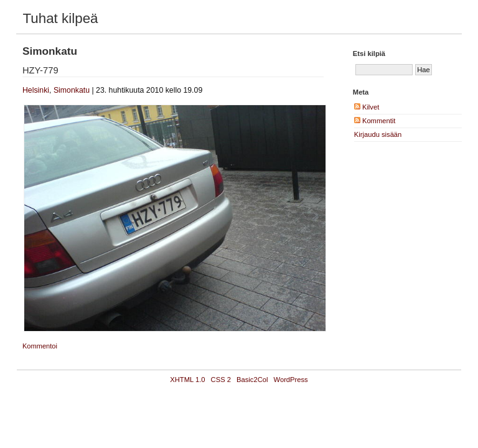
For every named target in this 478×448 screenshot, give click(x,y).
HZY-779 (40, 70)
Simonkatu (72, 90)
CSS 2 (221, 380)
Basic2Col (252, 380)
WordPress (291, 380)
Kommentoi (40, 346)
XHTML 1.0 (187, 380)
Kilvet (367, 107)
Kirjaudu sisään (378, 134)
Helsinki (36, 90)
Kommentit (375, 121)
